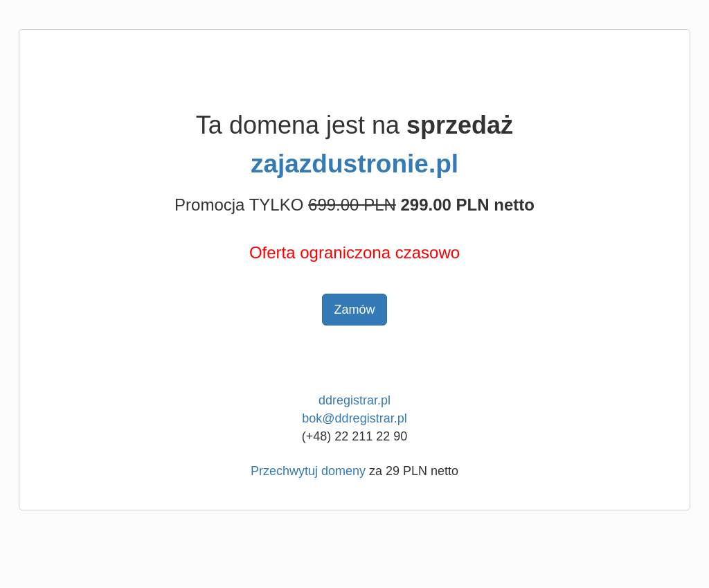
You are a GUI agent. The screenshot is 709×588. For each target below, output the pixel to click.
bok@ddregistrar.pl (354, 418)
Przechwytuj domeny (308, 471)
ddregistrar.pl (354, 400)
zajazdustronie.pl (354, 164)
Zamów (354, 310)
